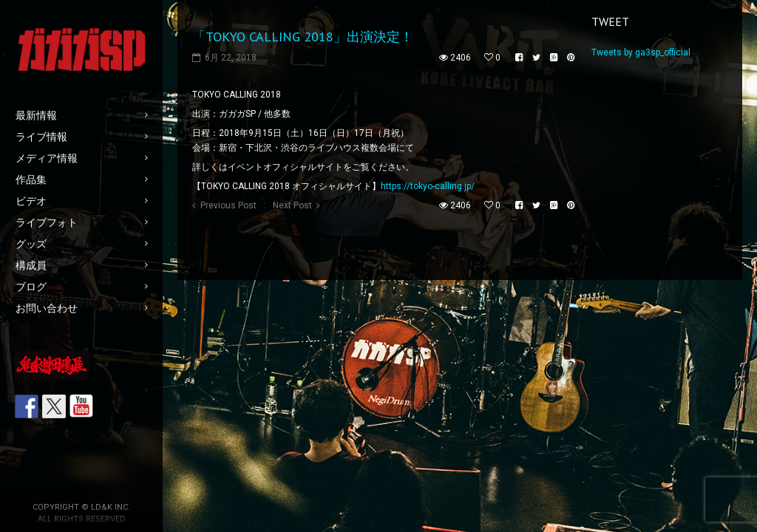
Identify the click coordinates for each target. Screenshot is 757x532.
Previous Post (228, 205)
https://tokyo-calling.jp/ (428, 186)
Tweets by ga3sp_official (641, 52)
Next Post (292, 205)
